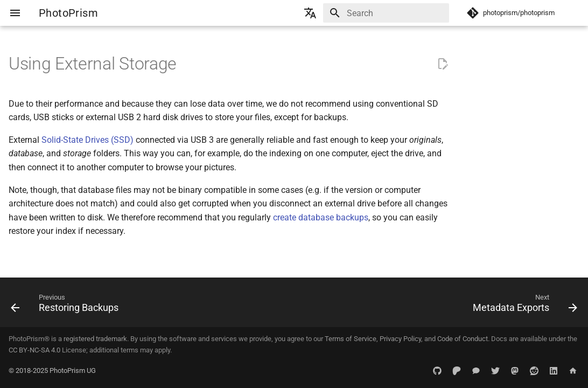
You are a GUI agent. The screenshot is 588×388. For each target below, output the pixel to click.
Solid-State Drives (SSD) (87, 140)
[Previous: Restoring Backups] (67, 306)
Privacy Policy (400, 339)
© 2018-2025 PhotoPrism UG (52, 370)
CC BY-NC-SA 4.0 (34, 350)
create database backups (321, 217)
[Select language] (310, 13)
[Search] (386, 13)
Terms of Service (351, 339)
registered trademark (95, 339)
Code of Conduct (463, 339)
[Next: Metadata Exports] (522, 306)
